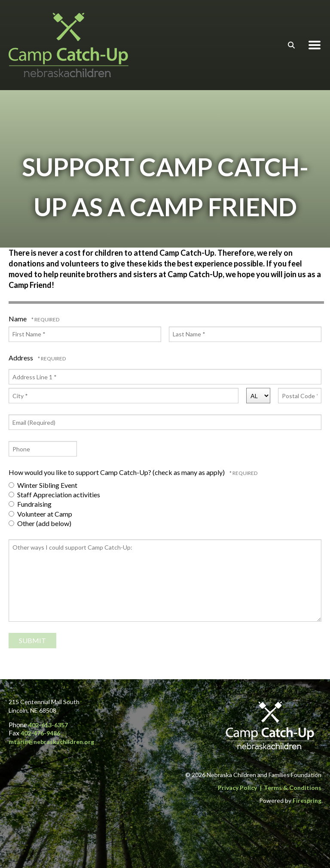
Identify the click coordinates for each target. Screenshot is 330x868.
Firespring (307, 800)
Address (21, 358)
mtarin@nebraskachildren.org (51, 742)
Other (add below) (40, 523)
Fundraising (30, 504)
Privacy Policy (237, 788)
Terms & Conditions (293, 788)
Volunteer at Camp (40, 514)
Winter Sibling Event (43, 485)
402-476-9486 (40, 733)
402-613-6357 (48, 725)
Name (18, 319)
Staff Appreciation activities (54, 494)
